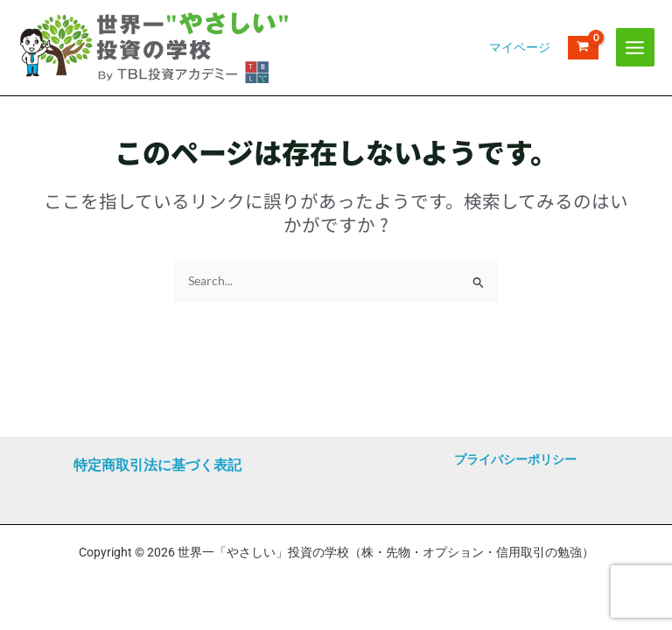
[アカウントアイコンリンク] (520, 65)
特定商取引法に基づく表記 (157, 465)
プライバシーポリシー (515, 459)
